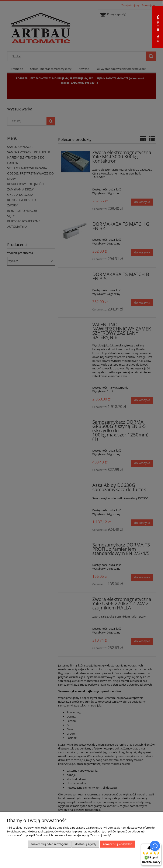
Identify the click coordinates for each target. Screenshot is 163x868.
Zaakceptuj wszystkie (117, 844)
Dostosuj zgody (86, 844)
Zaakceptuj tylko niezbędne (50, 844)
